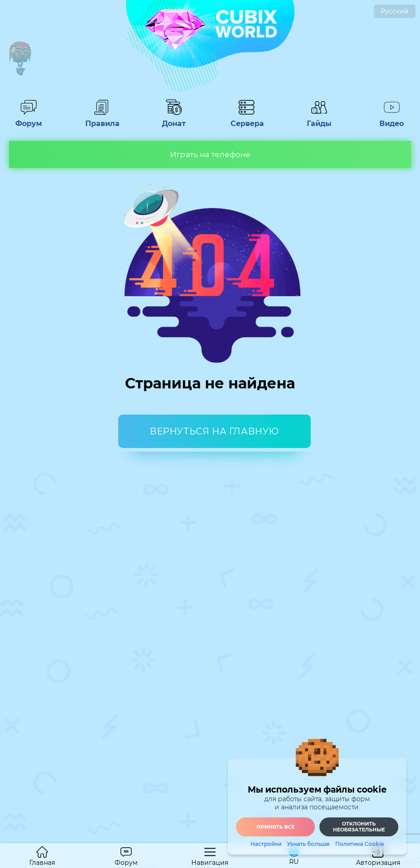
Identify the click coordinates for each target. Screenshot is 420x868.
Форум (28, 119)
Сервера (246, 119)
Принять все (276, 827)
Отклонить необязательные (359, 827)
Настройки (266, 844)
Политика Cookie (360, 844)
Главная (42, 856)
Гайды (319, 119)
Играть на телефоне (210, 154)
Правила (101, 119)
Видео (392, 119)
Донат (174, 119)
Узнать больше (308, 844)
